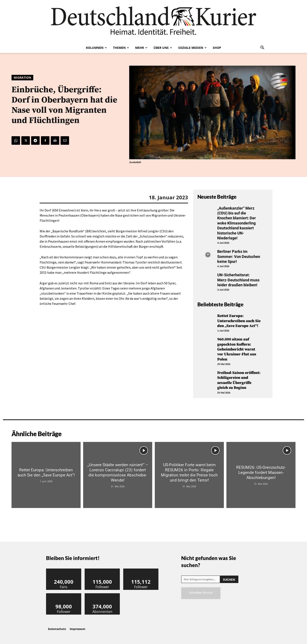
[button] (262, 48)
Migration (22, 78)
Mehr (141, 48)
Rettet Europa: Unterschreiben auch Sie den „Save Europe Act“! (239, 321)
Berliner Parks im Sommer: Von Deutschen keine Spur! (239, 256)
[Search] (229, 579)
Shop (217, 48)
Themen (121, 48)
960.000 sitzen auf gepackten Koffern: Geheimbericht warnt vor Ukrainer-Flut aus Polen (237, 349)
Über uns (163, 48)
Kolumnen (96, 48)
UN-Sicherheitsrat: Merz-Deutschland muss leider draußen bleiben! (238, 280)
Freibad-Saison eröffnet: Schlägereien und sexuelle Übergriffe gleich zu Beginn (239, 380)
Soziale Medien (192, 48)
